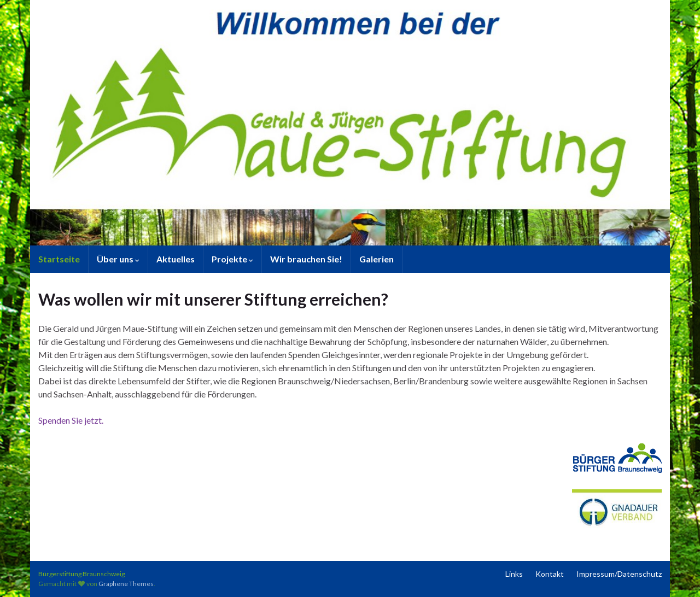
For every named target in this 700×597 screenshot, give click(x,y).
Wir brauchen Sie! (306, 259)
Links (514, 574)
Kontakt (550, 574)
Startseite (59, 259)
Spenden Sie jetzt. (71, 420)
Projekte (232, 259)
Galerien (377, 259)
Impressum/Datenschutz (619, 574)
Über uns (118, 259)
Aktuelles (176, 259)
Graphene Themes (126, 584)
